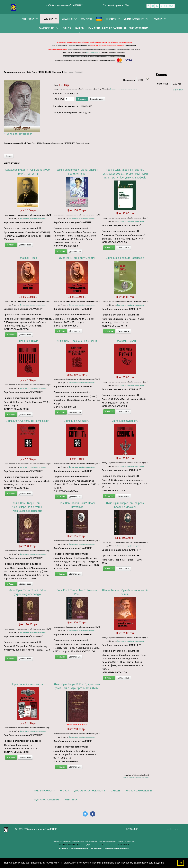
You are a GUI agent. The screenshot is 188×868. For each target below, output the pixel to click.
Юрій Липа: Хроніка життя (28, 684)
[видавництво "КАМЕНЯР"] (14, 7)
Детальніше (25, 245)
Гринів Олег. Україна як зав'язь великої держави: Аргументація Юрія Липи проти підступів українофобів (125, 174)
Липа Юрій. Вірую (28, 341)
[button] (165, 863)
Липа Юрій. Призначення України (77, 341)
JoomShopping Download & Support (136, 777)
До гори (173, 829)
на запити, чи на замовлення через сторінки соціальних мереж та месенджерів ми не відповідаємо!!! (94, 56)
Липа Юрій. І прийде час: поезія (125, 258)
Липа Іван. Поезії (28, 258)
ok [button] (181, 863)
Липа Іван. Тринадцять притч (77, 258)
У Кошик (11, 245)
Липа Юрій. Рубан (125, 341)
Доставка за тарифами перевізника (124, 89)
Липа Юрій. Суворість (125, 421)
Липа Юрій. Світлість (77, 421)
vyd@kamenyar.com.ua (93, 53)
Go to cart (178, 90)
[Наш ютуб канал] (167, 6)
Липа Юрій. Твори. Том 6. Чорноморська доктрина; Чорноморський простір (28, 507)
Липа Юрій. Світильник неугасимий (28, 421)
